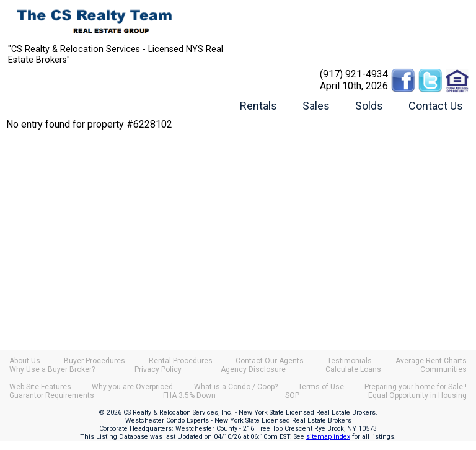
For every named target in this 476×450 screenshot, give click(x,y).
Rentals (258, 106)
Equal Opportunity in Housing (417, 395)
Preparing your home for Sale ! (416, 387)
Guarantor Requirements (52, 395)
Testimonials (350, 361)
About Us (25, 361)
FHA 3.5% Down (189, 395)
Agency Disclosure (253, 369)
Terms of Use (321, 387)
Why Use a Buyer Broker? (52, 369)
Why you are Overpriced (132, 387)
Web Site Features (40, 387)
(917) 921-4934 (354, 74)
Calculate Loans (353, 369)
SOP (292, 395)
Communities (443, 369)
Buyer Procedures (95, 361)
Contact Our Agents (270, 361)
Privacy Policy (158, 369)
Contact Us (436, 106)
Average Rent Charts (431, 361)
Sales (316, 106)
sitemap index (328, 437)
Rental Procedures (181, 361)
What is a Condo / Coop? (236, 387)
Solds (369, 106)
